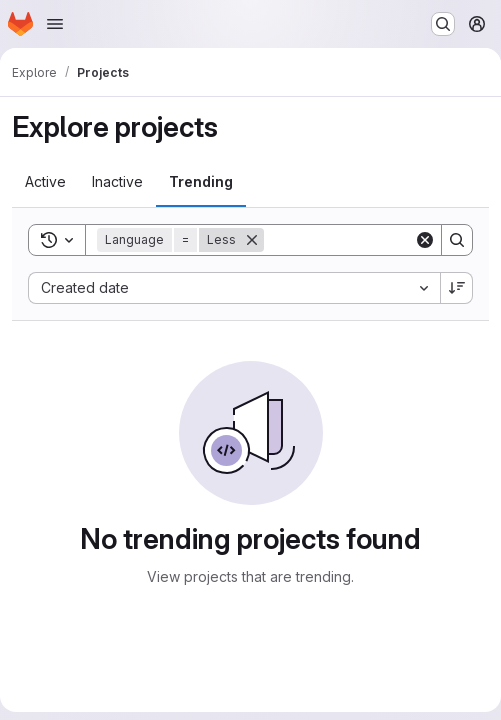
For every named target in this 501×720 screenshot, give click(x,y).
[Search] (457, 240)
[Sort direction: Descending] (457, 288)
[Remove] (252, 240)
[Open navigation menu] (55, 24)
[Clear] (425, 240)
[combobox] (234, 288)
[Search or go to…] (443, 24)
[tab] (45, 182)
